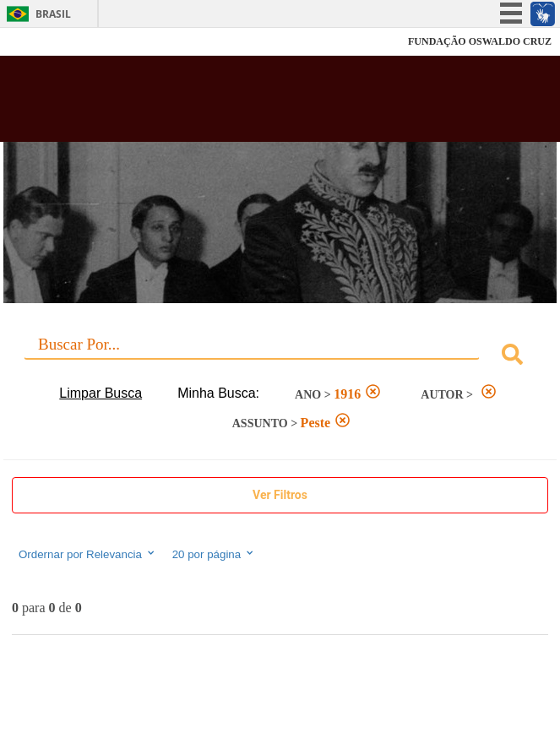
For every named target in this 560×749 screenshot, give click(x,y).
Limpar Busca (101, 393)
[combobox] (280, 357)
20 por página (214, 554)
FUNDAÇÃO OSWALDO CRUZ (480, 41)
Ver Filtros (280, 495)
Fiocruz (50, 42)
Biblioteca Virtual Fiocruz (232, 104)
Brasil (53, 14)
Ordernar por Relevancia (87, 554)
